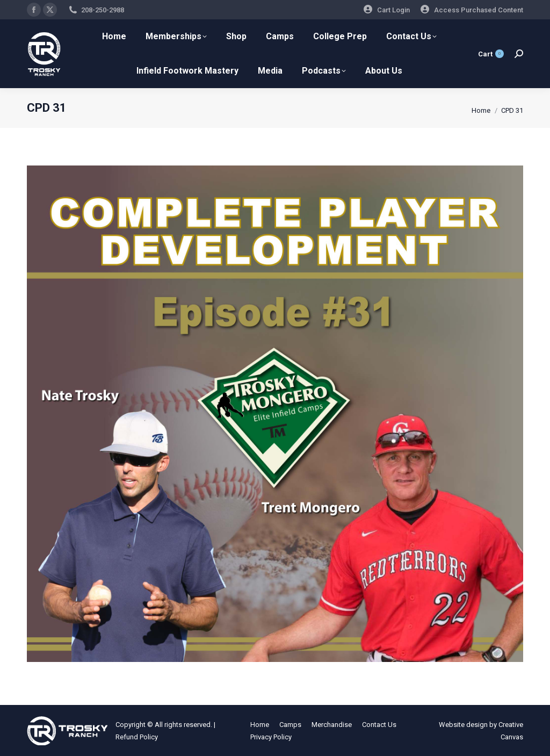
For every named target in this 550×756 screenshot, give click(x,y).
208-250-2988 (103, 10)
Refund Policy (137, 737)
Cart (491, 54)
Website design (463, 725)
